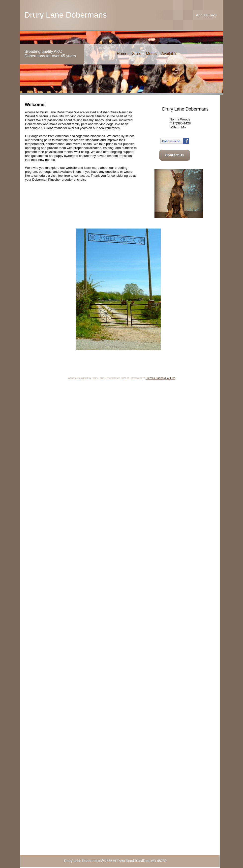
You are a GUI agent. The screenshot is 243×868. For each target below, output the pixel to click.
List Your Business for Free (160, 378)
